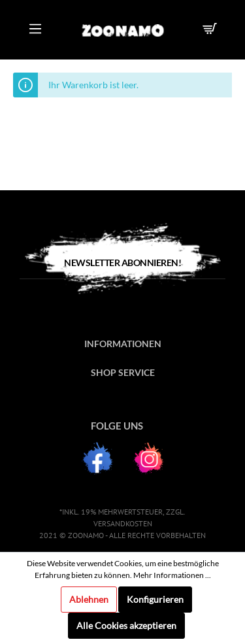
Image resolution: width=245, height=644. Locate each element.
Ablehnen (89, 599)
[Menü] (35, 30)
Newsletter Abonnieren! (122, 263)
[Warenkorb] (212, 30)
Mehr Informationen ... (172, 575)
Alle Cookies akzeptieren (126, 625)
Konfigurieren (155, 599)
